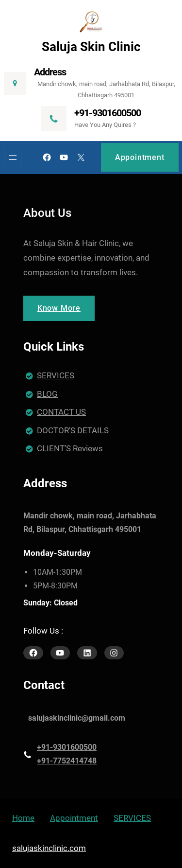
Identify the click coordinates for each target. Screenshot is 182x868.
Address (50, 72)
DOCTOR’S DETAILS (73, 430)
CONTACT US (61, 412)
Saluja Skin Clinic (91, 47)
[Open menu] (13, 158)
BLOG (47, 394)
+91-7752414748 (67, 761)
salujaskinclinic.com (49, 848)
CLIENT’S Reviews (70, 448)
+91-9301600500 (108, 113)
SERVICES (56, 375)
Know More (59, 308)
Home (23, 818)
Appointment (140, 157)
